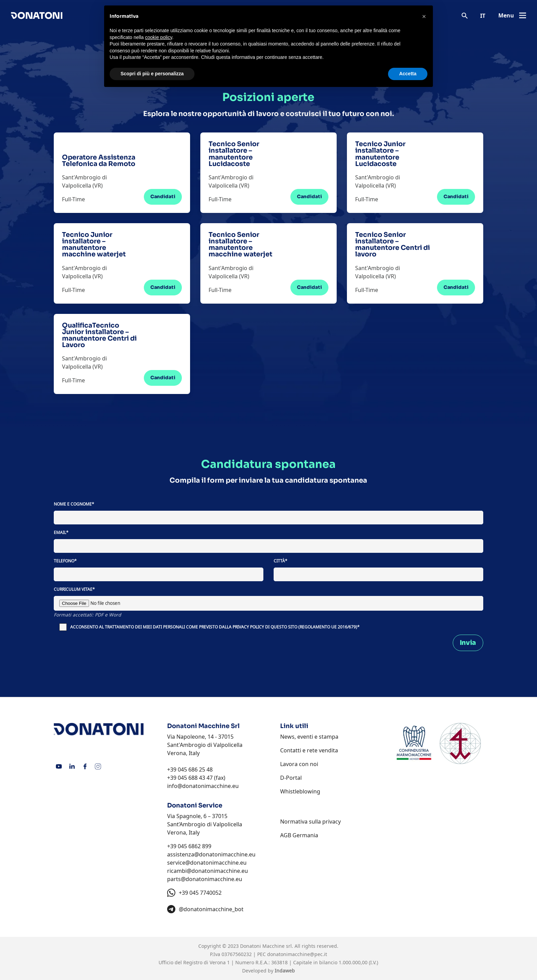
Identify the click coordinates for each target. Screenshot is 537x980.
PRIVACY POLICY (248, 627)
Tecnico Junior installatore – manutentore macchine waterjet (94, 245)
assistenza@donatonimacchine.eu (211, 854)
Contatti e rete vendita (309, 750)
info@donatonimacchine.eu (203, 786)
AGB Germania (299, 835)
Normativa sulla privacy (310, 822)
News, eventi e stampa (309, 737)
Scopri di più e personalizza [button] (152, 74)
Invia (468, 643)
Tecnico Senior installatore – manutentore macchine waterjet (240, 245)
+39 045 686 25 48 (190, 769)
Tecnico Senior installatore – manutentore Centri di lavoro (392, 245)
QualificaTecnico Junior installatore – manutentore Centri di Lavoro (99, 335)
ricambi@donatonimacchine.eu (208, 871)
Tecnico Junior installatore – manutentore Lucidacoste (380, 154)
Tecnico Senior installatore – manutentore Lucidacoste (234, 154)
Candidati (163, 197)
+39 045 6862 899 (189, 846)
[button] (424, 16)
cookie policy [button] (159, 37)
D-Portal (291, 778)
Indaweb (285, 971)
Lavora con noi (299, 764)
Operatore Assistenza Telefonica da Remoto (99, 161)
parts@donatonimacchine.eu (205, 879)
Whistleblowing (300, 791)
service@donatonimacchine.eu (207, 863)
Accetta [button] (408, 74)
